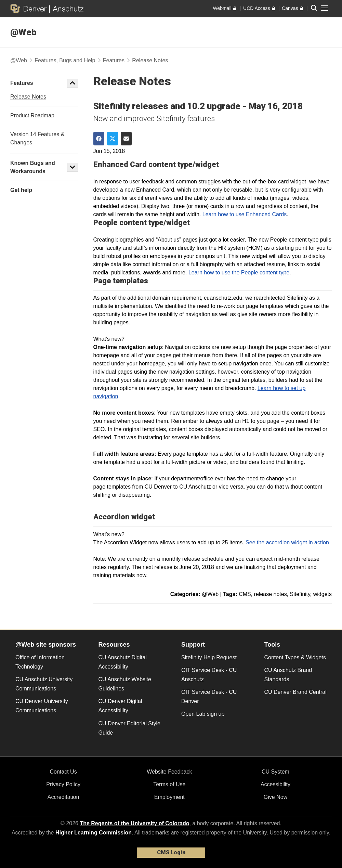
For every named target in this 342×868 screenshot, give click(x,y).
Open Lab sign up (203, 714)
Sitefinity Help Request (209, 657)
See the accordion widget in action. (288, 542)
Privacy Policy (63, 784)
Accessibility (275, 784)
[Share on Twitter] (113, 139)
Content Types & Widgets (295, 657)
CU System (275, 772)
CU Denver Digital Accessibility (120, 706)
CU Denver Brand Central (295, 692)
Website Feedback (169, 772)
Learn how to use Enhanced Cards (245, 214)
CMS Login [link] (171, 852)
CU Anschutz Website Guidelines (125, 684)
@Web (23, 32)
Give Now (275, 797)
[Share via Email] (126, 139)
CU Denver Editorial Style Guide (129, 728)
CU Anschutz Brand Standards (288, 675)
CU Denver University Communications (42, 706)
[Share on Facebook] (99, 139)
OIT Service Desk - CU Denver (209, 697)
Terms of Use (169, 784)
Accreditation (63, 797)
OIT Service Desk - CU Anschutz (209, 675)
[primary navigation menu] (325, 8)
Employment (169, 797)
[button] (73, 83)
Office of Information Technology (40, 662)
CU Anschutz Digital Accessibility (123, 662)
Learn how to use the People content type (239, 273)
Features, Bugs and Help (65, 60)
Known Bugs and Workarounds (33, 167)
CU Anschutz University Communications (44, 684)
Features (114, 60)
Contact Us (63, 772)
